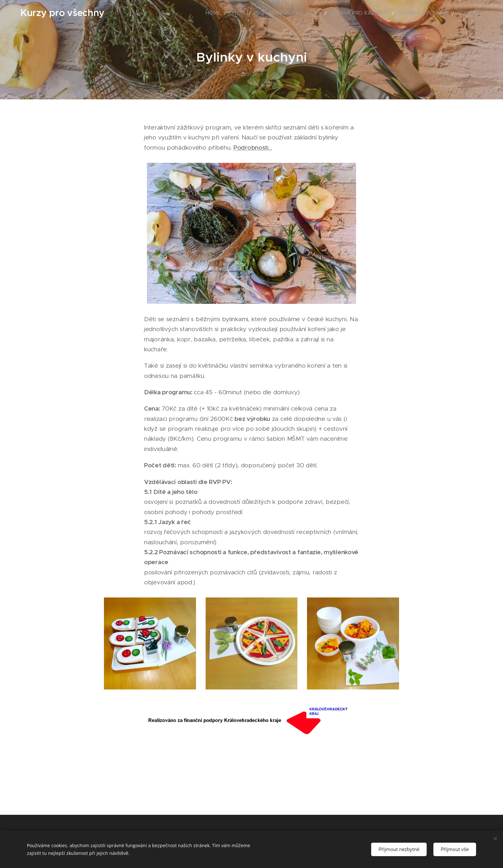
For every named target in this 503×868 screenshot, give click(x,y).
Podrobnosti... (253, 148)
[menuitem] (248, 13)
